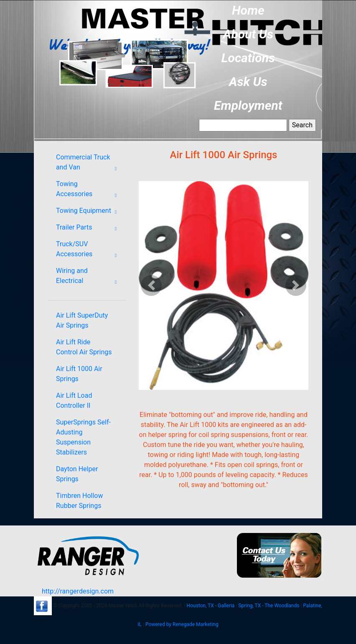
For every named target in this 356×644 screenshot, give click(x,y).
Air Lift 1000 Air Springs (79, 374)
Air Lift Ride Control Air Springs (84, 347)
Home (248, 10)
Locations (248, 58)
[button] (151, 285)
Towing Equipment (89, 212)
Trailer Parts (89, 229)
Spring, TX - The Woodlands (269, 606)
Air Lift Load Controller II (74, 400)
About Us (248, 34)
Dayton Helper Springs (77, 474)
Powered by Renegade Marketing (182, 624)
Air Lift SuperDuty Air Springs (82, 320)
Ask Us (248, 82)
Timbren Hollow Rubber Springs (79, 501)
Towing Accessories (89, 191)
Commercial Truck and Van (89, 164)
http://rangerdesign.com (78, 591)
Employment (248, 105)
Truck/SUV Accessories (89, 251)
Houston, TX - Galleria (210, 606)
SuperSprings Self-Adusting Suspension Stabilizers (83, 437)
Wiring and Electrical (89, 278)
